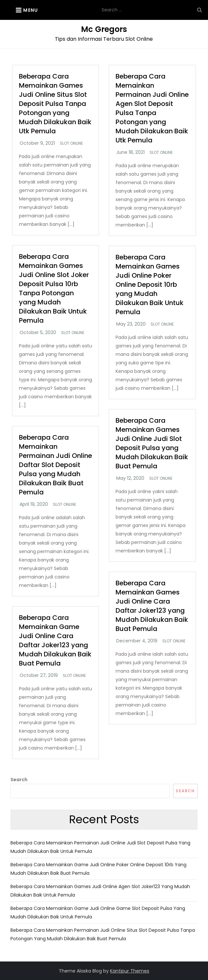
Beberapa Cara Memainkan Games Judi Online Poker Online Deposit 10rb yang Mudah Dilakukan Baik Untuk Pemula (150, 285)
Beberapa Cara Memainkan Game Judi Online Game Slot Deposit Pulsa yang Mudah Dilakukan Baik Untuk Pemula (98, 913)
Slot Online (71, 143)
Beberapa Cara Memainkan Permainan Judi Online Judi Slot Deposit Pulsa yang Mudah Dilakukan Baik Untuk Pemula (100, 847)
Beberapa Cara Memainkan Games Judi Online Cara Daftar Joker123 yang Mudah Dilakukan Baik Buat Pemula (152, 606)
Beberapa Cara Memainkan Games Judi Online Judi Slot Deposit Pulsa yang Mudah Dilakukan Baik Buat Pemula (152, 443)
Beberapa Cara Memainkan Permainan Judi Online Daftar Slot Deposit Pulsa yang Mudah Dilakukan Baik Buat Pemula (56, 465)
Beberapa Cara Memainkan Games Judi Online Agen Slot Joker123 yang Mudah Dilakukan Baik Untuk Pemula (100, 891)
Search (19, 780)
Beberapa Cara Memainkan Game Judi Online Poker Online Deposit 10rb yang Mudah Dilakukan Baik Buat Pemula (98, 869)
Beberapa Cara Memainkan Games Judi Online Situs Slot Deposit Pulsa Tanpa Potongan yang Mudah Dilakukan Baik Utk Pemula (55, 104)
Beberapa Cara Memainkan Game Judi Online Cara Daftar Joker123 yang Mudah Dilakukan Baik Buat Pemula (55, 640)
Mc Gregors (104, 29)
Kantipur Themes (130, 971)
